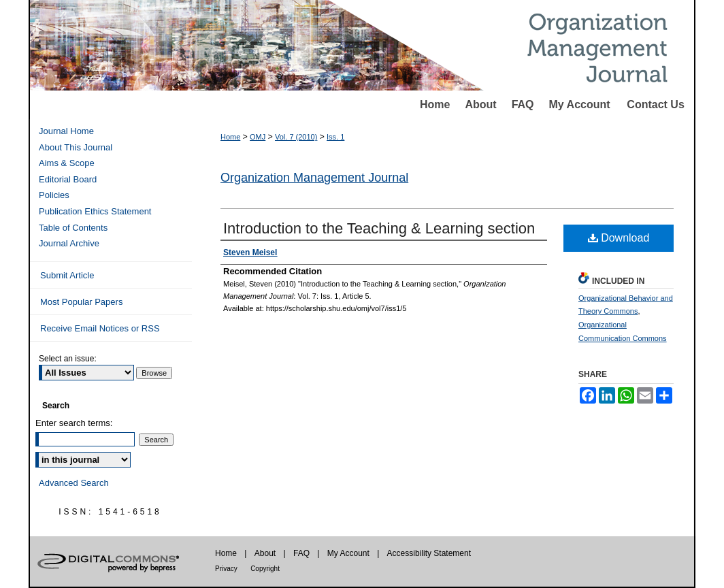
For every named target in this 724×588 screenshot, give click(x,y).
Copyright (265, 569)
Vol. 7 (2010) (296, 137)
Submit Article (67, 275)
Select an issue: (68, 359)
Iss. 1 (335, 137)
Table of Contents (73, 228)
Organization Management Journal (314, 178)
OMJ (258, 137)
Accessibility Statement (429, 553)
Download (619, 238)
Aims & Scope (67, 163)
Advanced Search (74, 483)
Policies (54, 195)
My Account (580, 104)
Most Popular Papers (81, 302)
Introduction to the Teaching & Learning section (379, 228)
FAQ (523, 104)
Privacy (226, 569)
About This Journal (76, 147)
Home (435, 104)
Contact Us (655, 104)
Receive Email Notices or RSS (100, 328)
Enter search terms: (74, 423)
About (480, 104)
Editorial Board (68, 179)
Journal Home (66, 131)
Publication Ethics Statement (95, 211)
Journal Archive (69, 243)
